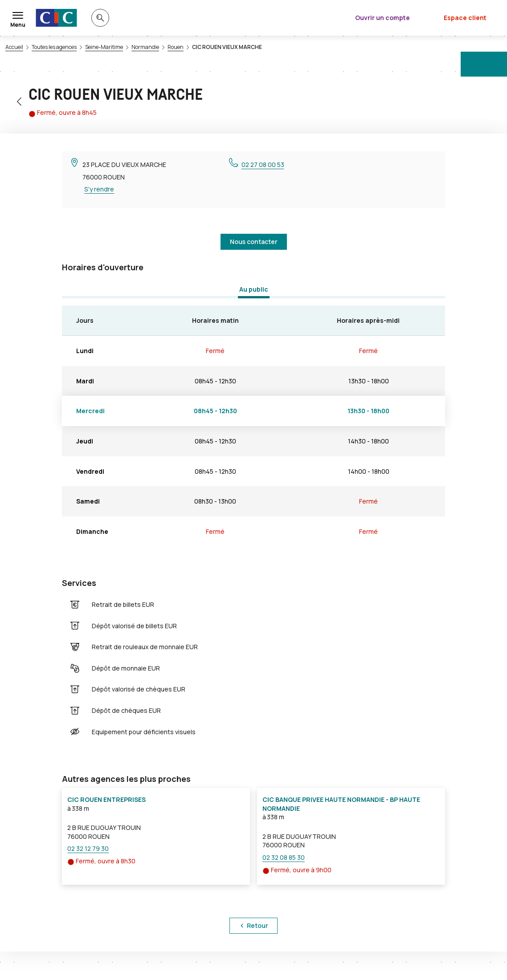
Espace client (465, 18)
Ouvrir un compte (382, 18)
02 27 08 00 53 (263, 165)
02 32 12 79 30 (88, 848)
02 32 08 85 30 (284, 857)
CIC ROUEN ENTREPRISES (106, 799)
